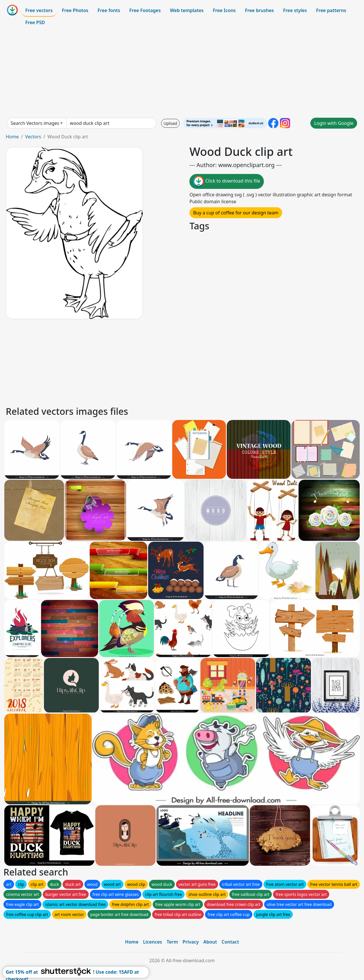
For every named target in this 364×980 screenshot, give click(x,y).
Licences (152, 942)
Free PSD (35, 22)
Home (12, 137)
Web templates (187, 10)
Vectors (33, 137)
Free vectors (39, 10)
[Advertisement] (182, 73)
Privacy (191, 942)
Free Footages (145, 10)
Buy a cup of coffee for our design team (236, 213)
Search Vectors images (35, 123)
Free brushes (259, 10)
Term (172, 942)
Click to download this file (227, 181)
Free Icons (224, 10)
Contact (230, 942)
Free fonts (109, 10)
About (210, 942)
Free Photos (75, 10)
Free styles (295, 10)
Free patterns (331, 10)
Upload (170, 123)
